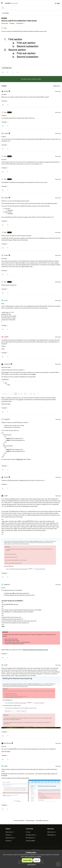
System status (10, 838)
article (34, 374)
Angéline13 (7, 419)
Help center (10, 832)
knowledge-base (7, 68)
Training (9, 835)
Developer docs (31, 835)
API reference (31, 838)
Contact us (8, 841)
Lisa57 (6, 665)
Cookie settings (30, 821)
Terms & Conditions (19, 821)
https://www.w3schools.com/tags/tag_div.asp (35, 650)
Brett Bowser (8, 743)
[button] (2, 4)
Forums (28, 832)
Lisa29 (6, 496)
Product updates (30, 841)
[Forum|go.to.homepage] (11, 3)
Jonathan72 (7, 364)
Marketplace (52, 835)
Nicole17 (6, 91)
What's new (51, 832)
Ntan (5, 28)
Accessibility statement (42, 821)
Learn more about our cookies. (33, 856)
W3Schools (20, 459)
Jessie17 (6, 133)
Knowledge (6, 13)
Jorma (6, 300)
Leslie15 (6, 337)
